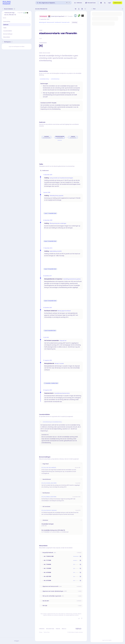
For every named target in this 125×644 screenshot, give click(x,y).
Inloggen (17, 641)
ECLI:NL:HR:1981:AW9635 (49, 468)
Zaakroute (6, 25)
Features (58, 629)
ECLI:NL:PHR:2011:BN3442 (49, 510)
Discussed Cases (50, 629)
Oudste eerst (44, 171)
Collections (42, 629)
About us (64, 629)
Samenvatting (7, 21)
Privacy (41, 632)
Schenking (75, 22)
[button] (3, 14)
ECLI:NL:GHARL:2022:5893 (49, 483)
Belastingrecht (43, 22)
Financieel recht (66, 22)
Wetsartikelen (7, 37)
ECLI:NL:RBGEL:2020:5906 (49, 497)
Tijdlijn (5, 28)
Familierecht (58, 22)
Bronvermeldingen (8, 34)
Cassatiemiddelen (8, 31)
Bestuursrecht (51, 22)
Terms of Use (47, 632)
